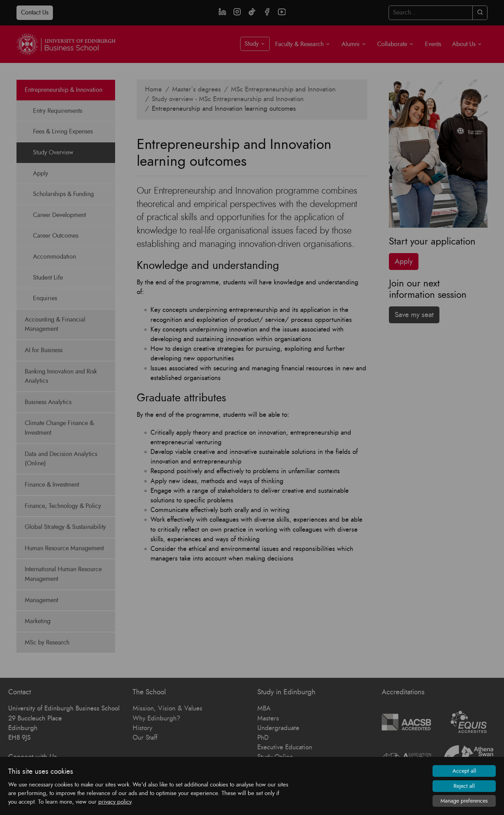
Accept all (464, 771)
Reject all (464, 786)
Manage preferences (464, 801)
